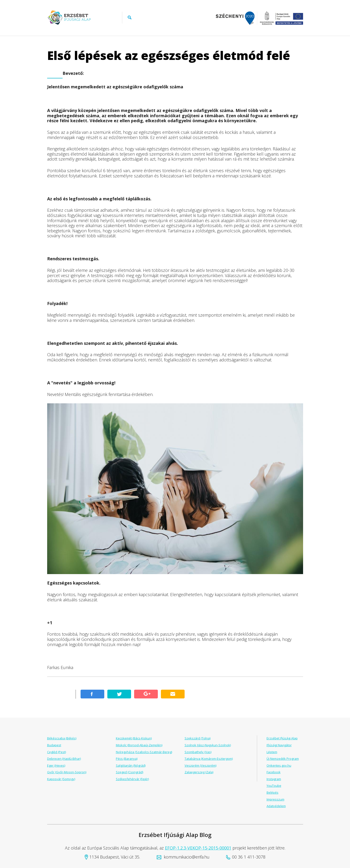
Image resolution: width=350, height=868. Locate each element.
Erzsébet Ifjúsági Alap (282, 738)
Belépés (273, 792)
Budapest (54, 745)
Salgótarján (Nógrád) (131, 765)
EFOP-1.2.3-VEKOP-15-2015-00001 (198, 848)
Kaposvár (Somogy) (61, 779)
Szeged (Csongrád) (130, 772)
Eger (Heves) (56, 765)
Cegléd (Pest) (57, 752)
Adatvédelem (276, 806)
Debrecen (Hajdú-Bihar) (64, 759)
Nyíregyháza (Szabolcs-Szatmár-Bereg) (144, 752)
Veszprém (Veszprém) (200, 765)
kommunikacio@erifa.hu (187, 857)
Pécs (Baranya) (127, 759)
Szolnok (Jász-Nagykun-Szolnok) (208, 745)
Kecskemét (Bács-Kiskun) (134, 738)
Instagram (274, 779)
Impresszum (275, 799)
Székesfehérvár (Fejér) (132, 779)
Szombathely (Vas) (198, 752)
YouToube (274, 786)
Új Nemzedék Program (283, 759)
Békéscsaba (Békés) (62, 738)
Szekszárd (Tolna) (198, 738)
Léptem (272, 752)
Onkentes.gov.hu (279, 765)
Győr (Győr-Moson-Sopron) (67, 772)
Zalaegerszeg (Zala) (199, 772)
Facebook (274, 772)
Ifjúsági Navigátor (279, 745)
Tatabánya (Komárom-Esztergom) (209, 759)
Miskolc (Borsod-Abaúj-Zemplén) (139, 745)
